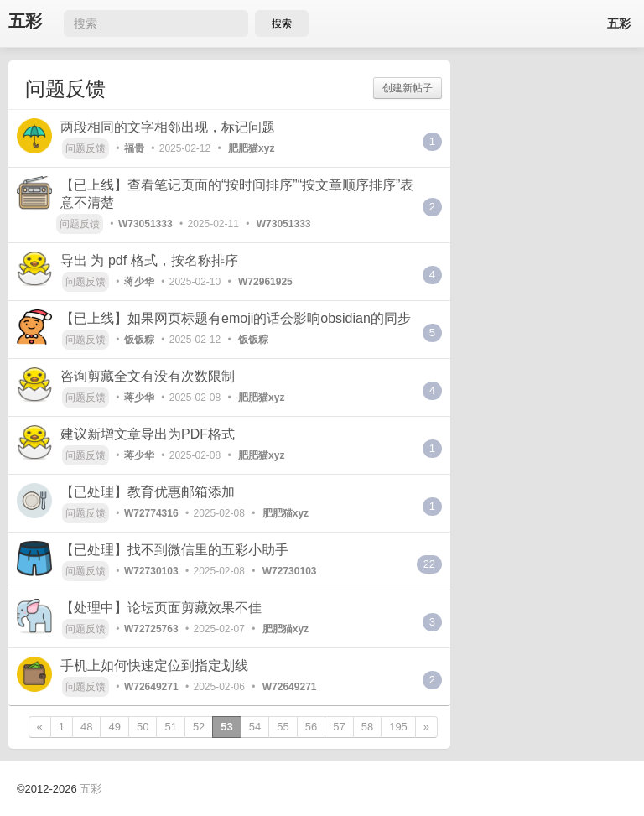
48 (86, 727)
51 (170, 727)
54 (255, 727)
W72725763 (151, 629)
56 (311, 727)
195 (398, 727)
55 (283, 727)
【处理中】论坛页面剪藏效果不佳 (161, 608)
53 (226, 727)
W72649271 (151, 687)
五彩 (25, 21)
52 (199, 727)
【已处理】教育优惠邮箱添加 (148, 492)
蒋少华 (139, 282)
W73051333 (145, 224)
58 (367, 727)
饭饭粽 (139, 340)
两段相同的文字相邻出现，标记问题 (168, 127)
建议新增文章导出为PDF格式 (148, 434)
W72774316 (151, 513)
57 (339, 727)
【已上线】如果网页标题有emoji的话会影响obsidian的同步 (236, 318)
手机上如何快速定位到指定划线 (154, 665)
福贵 (134, 148)
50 (143, 727)
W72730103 (151, 571)
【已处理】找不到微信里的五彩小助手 (174, 550)
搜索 (282, 23)
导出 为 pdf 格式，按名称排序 (149, 260)
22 (429, 564)
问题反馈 (86, 148)
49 (114, 727)
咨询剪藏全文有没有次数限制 (148, 376)
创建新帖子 (408, 88)
